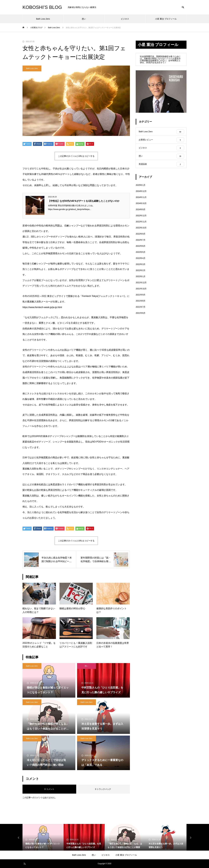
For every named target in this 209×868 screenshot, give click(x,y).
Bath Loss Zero (43, 19)
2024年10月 (141, 206)
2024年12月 (141, 194)
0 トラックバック (103, 789)
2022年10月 (141, 231)
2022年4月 (141, 261)
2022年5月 (141, 255)
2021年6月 (141, 316)
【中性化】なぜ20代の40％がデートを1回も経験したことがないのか (84, 201)
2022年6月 (141, 249)
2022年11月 (141, 225)
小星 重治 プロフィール (166, 19)
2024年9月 (141, 212)
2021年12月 (141, 285)
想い (84, 19)
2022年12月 (141, 218)
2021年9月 (141, 298)
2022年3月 (141, 267)
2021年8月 (141, 304)
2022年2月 (141, 273)
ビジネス (125, 19)
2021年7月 (141, 310)
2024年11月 (141, 200)
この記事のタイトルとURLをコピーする (76, 156)
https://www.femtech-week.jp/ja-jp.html (42, 307)
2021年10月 (141, 292)
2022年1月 (141, 279)
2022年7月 (141, 243)
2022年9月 (141, 237)
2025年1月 (141, 188)
